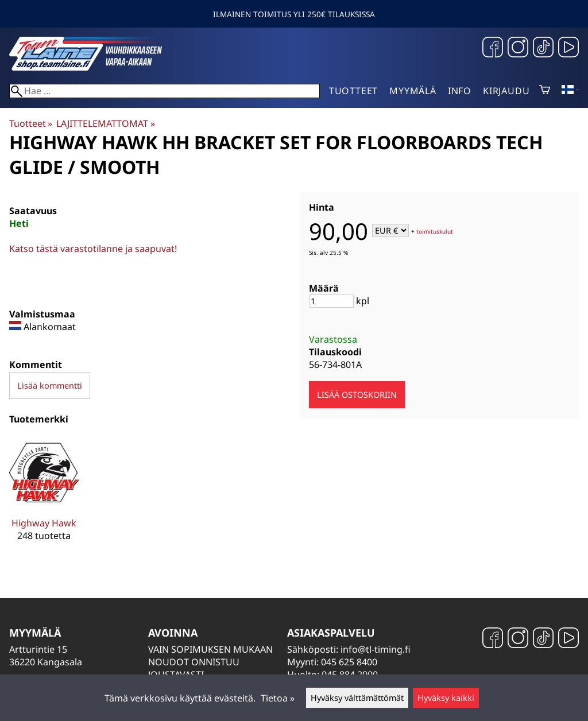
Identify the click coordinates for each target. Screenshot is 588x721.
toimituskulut (435, 231)
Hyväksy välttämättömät (357, 698)
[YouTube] (568, 49)
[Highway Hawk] (44, 498)
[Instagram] (518, 49)
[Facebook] (493, 49)
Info (460, 91)
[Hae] (165, 91)
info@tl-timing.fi (376, 649)
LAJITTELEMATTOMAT (105, 123)
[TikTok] (543, 49)
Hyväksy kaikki (446, 698)
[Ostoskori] (545, 91)
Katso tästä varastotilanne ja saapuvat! (93, 249)
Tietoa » (278, 698)
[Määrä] (331, 301)
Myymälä (413, 91)
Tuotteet (353, 91)
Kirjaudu (506, 91)
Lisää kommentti (50, 385)
